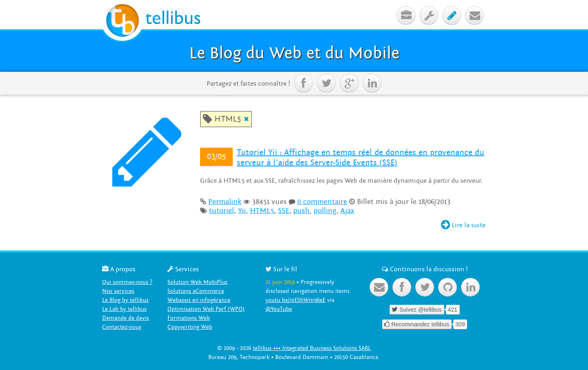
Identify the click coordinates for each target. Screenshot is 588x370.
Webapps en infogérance (199, 300)
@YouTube (279, 309)
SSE (284, 211)
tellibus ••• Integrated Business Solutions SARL (312, 348)
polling (325, 211)
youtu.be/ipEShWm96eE (295, 300)
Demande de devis (126, 318)
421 (453, 310)
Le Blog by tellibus (125, 300)
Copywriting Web (190, 327)
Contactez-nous (122, 327)
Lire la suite (463, 225)
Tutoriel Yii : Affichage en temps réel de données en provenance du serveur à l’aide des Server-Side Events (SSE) (361, 158)
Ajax (347, 211)
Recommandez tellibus (417, 324)
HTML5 (262, 211)
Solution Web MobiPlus (197, 282)
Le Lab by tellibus (124, 309)
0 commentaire (322, 202)
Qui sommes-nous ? (127, 282)
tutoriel (222, 211)
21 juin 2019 (280, 282)
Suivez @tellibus (417, 309)
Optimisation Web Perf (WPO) (206, 309)
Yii (242, 211)
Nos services (118, 291)
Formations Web (189, 318)
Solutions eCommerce (196, 291)
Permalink (225, 202)
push (301, 211)
